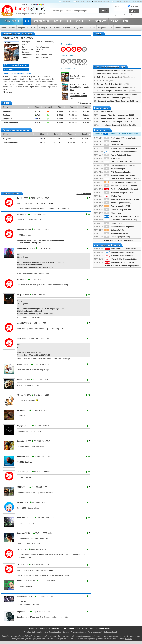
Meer (126, 21)
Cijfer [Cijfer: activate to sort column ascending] (37, 107)
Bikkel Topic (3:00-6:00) (117, 237)
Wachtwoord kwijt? (127, 15)
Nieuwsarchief (42, 628)
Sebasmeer (21, 456)
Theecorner (112, 158)
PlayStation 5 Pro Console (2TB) (113, 74)
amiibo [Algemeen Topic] (118, 203)
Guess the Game (114, 145)
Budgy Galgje (113, 223)
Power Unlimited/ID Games (118, 155)
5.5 (37, 111)
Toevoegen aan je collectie (15, 69)
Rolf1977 (20, 364)
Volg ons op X (67, 2)
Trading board (74, 628)
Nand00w (20, 230)
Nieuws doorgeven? (123, 28)
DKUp (19, 295)
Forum (33, 28)
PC (89, 21)
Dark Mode (138, 2)
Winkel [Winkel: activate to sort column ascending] (6, 107)
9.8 (37, 119)
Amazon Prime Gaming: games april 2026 (117, 115)
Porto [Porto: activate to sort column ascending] (72, 107)
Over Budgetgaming (53, 632)
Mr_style (20, 426)
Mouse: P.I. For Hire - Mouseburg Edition (116, 87)
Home (4, 28)
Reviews (57, 28)
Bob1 (19, 214)
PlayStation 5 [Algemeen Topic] (120, 138)
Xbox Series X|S (42, 21)
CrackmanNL (22, 596)
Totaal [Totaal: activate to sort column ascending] (85, 107)
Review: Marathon (108, 112)
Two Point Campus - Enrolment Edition (116, 91)
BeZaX (19, 410)
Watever (20, 380)
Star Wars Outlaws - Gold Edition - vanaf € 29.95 (78, 96)
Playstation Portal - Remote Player (113, 98)
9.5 (37, 122)
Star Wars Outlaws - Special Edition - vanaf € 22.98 (80, 87)
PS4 (69, 21)
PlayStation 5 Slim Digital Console (121, 216)
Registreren (117, 15)
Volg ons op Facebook (102, 2)
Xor (18, 198)
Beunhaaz (21, 533)
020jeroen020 (22, 338)
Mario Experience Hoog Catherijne (121, 199)
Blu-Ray (115, 21)
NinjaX (19, 612)
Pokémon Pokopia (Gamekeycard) (115, 70)
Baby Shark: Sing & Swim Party (116, 77)
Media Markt (48, 204)
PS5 (27, 21)
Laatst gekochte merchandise (120, 165)
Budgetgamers (80, 28)
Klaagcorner (113, 213)
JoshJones (21, 472)
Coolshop (21, 617)
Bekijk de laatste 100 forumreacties (118, 240)
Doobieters (21, 518)
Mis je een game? (105, 28)
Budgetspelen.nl (110, 632)
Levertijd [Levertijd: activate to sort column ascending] (48, 107)
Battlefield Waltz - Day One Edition (121, 179)
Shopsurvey (23, 28)
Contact (92, 28)
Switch (80, 21)
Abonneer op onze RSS (122, 2)
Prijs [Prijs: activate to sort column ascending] (59, 107)
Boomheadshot (23, 581)
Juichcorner (112, 141)
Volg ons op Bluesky (83, 2)
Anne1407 (21, 323)
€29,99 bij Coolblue (24, 462)
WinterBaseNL (22, 248)
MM (25, 602)
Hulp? (136, 15)
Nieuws (12, 28)
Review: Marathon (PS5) (117, 206)
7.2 (37, 115)
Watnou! (20, 502)
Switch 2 (59, 21)
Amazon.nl (43, 555)
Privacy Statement (78, 632)
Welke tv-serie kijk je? (116, 233)
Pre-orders (101, 21)
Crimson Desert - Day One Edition (113, 84)
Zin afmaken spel (115, 169)
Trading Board (45, 28)
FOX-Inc (20, 395)
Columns (67, 28)
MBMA (19, 487)
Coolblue (28, 586)
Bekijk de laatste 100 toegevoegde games (122, 266)
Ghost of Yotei (105, 81)
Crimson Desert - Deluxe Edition (121, 152)
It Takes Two (113, 196)
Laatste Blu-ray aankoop (118, 210)
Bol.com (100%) (114, 230)
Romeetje (20, 441)
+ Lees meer (8, 92)
